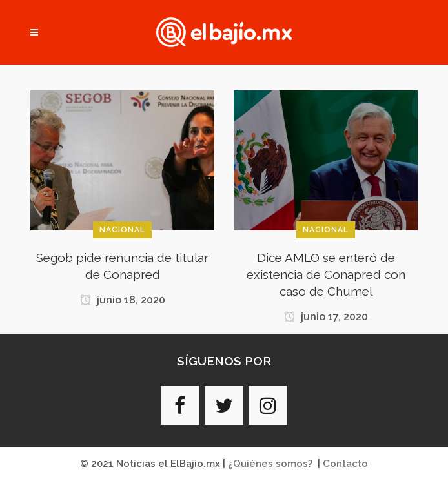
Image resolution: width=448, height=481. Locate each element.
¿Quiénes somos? (270, 464)
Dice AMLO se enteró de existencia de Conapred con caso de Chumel (326, 274)
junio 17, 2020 (326, 317)
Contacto (345, 464)
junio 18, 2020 (123, 300)
